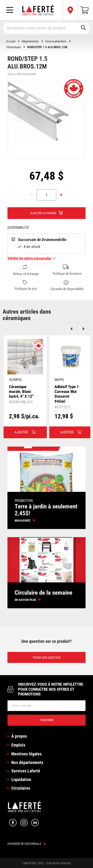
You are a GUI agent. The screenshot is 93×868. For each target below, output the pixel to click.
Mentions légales (26, 754)
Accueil (11, 41)
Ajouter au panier (43, 213)
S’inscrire (47, 720)
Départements (30, 41)
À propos (19, 736)
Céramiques (14, 47)
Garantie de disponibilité (67, 286)
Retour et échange (26, 270)
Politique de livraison (67, 270)
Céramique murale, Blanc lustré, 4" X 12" (21, 392)
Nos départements (27, 762)
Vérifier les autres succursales (32, 258)
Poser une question (47, 658)
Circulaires (21, 788)
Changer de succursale (27, 844)
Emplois (18, 745)
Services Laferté (26, 771)
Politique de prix (26, 286)
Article (12, 74)
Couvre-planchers (56, 41)
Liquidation (21, 779)
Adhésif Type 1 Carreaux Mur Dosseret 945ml (67, 394)
